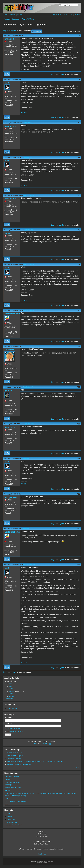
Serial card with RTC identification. (19, 764)
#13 (79, 494)
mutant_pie (10, 39)
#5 (79, 195)
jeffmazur (8, 790)
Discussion (16, 19)
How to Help (42, 854)
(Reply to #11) (28, 458)
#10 (79, 387)
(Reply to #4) (28, 195)
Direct (35, 744)
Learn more (9, 699)
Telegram (12, 696)
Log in (6, 31)
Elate (7, 798)
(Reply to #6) (28, 264)
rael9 (7, 83)
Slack (11, 694)
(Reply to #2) (28, 123)
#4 (79, 157)
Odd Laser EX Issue (14, 759)
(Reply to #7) (29, 310)
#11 (79, 424)
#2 (79, 79)
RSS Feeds (10, 819)
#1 (79, 35)
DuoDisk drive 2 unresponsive (15, 801)
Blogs (8, 814)
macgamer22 (11, 497)
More (78, 767)
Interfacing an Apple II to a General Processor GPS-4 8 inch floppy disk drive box (35, 762)
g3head (8, 390)
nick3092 (8, 779)
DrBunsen (10, 350)
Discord (12, 689)
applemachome (12, 314)
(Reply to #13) (28, 528)
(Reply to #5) (28, 230)
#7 (79, 264)
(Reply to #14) (29, 565)
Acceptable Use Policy (14, 825)
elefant (8, 233)
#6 (79, 230)
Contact (77, 15)
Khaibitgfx (8, 785)
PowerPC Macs (28, 19)
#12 (79, 458)
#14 (79, 528)
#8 (79, 310)
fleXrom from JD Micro (15, 753)
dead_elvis (10, 427)
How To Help (56, 15)
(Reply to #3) (28, 157)
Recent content (12, 708)
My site (24, 113)
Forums (13, 15)
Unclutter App (46, 744)
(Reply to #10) (28, 424)
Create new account (14, 729)
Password (9, 723)
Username (9, 718)
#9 (79, 346)
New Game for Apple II (15, 756)
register (13, 31)
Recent (20, 15)
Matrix (11, 686)
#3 (79, 123)
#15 (79, 565)
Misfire (11, 691)
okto (7, 804)
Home (6, 15)
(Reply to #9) (28, 387)
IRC (10, 684)
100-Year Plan (68, 15)
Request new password (15, 732)
